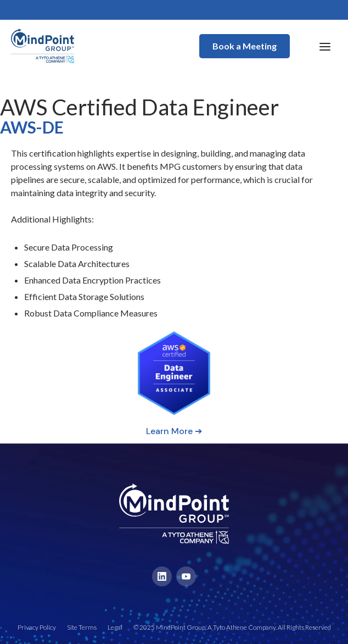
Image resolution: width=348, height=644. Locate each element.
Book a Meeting (245, 46)
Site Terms (82, 627)
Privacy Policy (37, 627)
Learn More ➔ (174, 431)
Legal (115, 627)
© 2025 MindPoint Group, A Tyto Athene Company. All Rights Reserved (232, 627)
